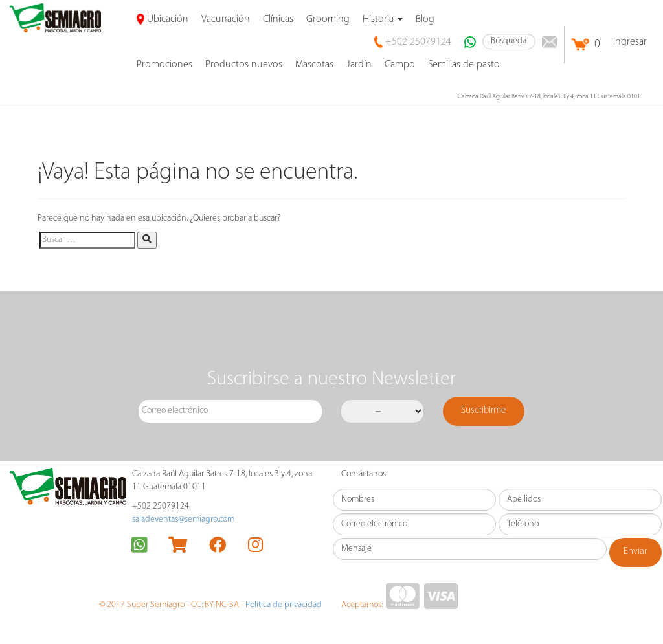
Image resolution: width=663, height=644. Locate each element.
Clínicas (278, 19)
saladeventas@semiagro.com (183, 519)
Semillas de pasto (464, 65)
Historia (383, 19)
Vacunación (226, 19)
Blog (425, 19)
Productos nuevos (244, 65)
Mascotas (314, 65)
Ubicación (163, 19)
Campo (400, 65)
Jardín (359, 65)
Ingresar (630, 42)
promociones (164, 65)
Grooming (328, 19)
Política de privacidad (284, 605)
